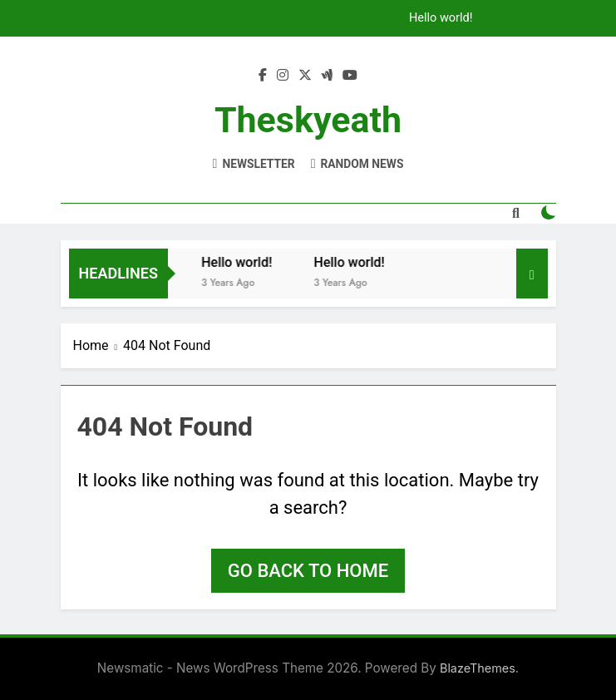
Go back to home (308, 571)
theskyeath (308, 120)
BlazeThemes (478, 668)
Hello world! (441, 18)
